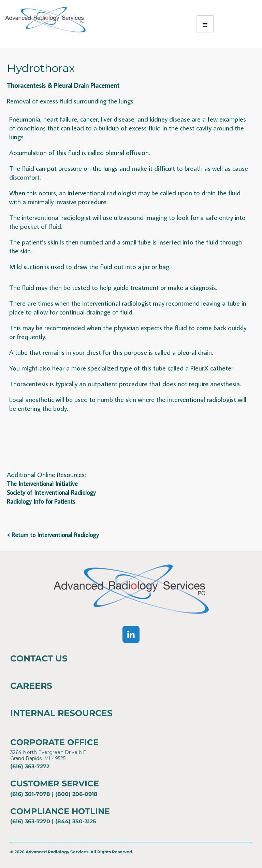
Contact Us (39, 658)
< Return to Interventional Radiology (53, 535)
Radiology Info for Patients (41, 501)
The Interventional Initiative (42, 484)
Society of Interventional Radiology (51, 493)
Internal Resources (61, 713)
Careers (31, 686)
